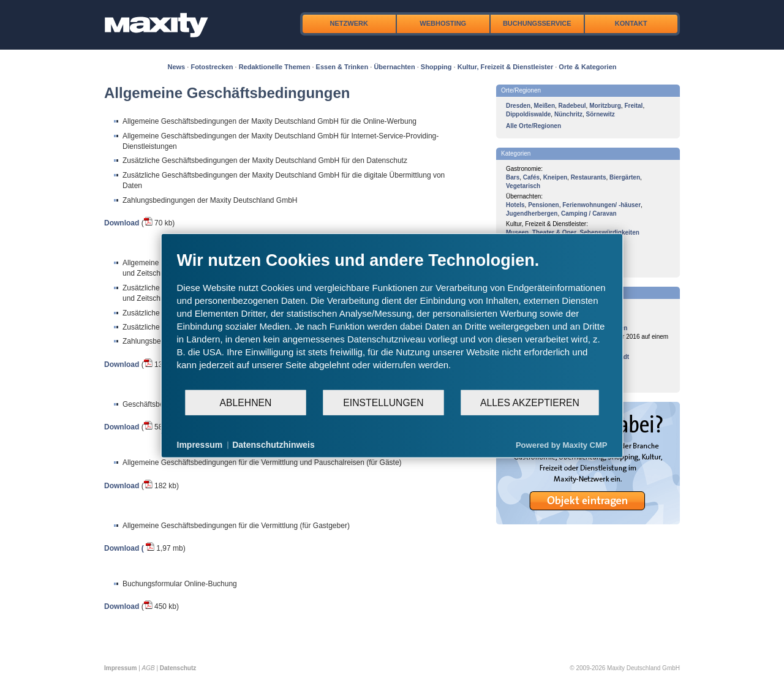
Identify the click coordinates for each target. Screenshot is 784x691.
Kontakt (631, 23)
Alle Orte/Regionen (533, 126)
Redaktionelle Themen (275, 67)
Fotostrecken (212, 67)
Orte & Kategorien (587, 67)
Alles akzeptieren (530, 402)
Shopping (436, 67)
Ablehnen (246, 402)
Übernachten (394, 67)
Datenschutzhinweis (273, 445)
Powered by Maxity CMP (562, 444)
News (177, 67)
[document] (392, 320)
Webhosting (443, 23)
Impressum (120, 668)
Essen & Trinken (342, 67)
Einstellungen (383, 402)
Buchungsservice (537, 23)
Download (122, 223)
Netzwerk (349, 23)
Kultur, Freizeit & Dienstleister (505, 67)
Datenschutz (178, 668)
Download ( (124, 548)
